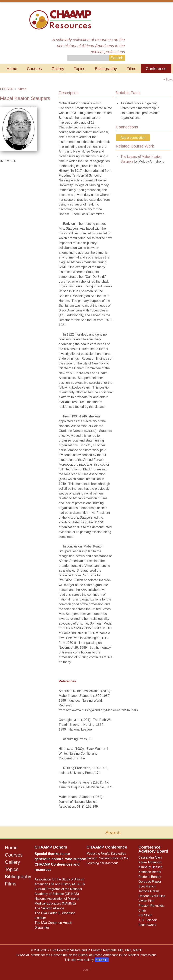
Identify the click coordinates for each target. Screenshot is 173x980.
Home (12, 69)
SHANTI (102, 960)
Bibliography (106, 69)
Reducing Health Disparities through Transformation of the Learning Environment (108, 858)
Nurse (22, 89)
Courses (34, 69)
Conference (156, 69)
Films (131, 69)
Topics (79, 69)
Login (86, 969)
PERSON (7, 89)
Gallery (58, 69)
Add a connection (133, 138)
